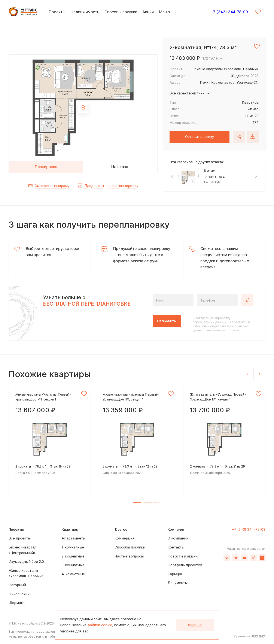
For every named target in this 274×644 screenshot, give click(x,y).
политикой (239, 322)
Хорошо (195, 625)
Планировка (46, 167)
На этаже (120, 167)
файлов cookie (100, 625)
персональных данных (209, 322)
